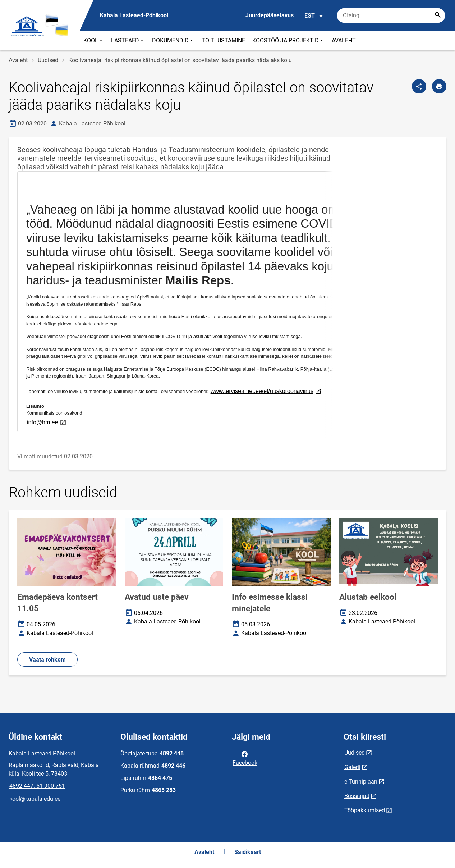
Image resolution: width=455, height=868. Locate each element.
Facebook (245, 758)
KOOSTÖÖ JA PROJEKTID (288, 40)
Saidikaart (248, 852)
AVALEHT (344, 40)
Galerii (352, 767)
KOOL (94, 40)
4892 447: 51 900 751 (37, 786)
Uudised (48, 60)
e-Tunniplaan (361, 782)
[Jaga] (419, 86)
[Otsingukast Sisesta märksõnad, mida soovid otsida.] (391, 15)
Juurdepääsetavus (270, 15)
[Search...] (438, 15)
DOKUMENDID (173, 40)
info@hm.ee (47, 422)
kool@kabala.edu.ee (35, 799)
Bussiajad (357, 796)
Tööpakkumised (365, 810)
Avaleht (18, 60)
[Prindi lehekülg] (439, 86)
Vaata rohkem (47, 660)
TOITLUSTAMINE (223, 40)
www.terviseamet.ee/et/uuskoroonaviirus (266, 391)
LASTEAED (128, 40)
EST (314, 16)
